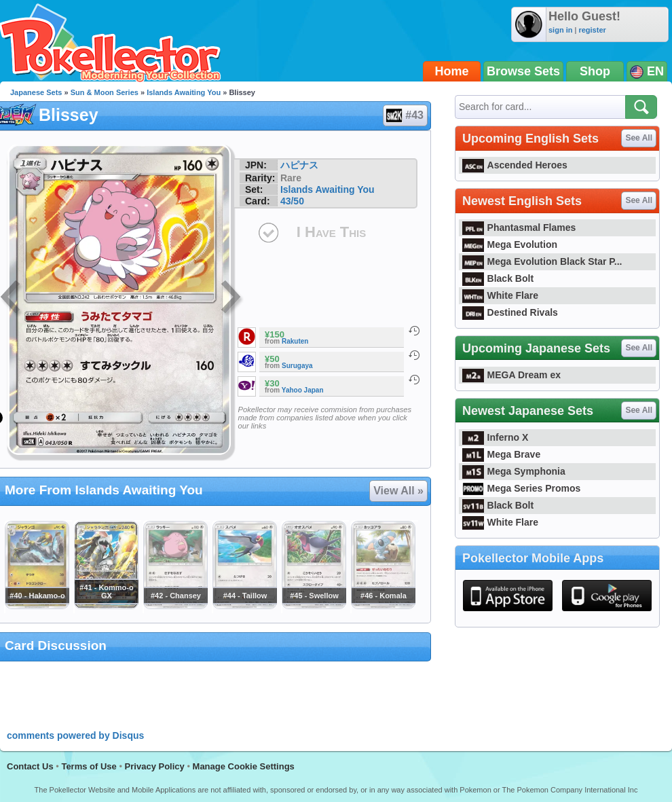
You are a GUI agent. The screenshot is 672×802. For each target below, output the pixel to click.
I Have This (331, 232)
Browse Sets (523, 71)
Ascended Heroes (515, 165)
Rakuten (295, 341)
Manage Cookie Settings (244, 766)
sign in (560, 30)
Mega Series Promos (521, 488)
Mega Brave (501, 454)
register (592, 30)
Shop (595, 71)
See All (639, 138)
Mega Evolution (510, 244)
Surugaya (297, 366)
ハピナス (299, 165)
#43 (405, 115)
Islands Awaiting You (184, 92)
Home (452, 71)
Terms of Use (89, 766)
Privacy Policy (155, 766)
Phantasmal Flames (519, 227)
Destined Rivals (510, 312)
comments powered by (75, 735)
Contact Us (30, 766)
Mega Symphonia (514, 471)
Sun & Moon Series (105, 92)
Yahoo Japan (303, 390)
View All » (398, 491)
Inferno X (495, 437)
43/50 (292, 201)
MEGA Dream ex (511, 375)
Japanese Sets (36, 92)
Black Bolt (498, 278)
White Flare (500, 295)
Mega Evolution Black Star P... (542, 261)
